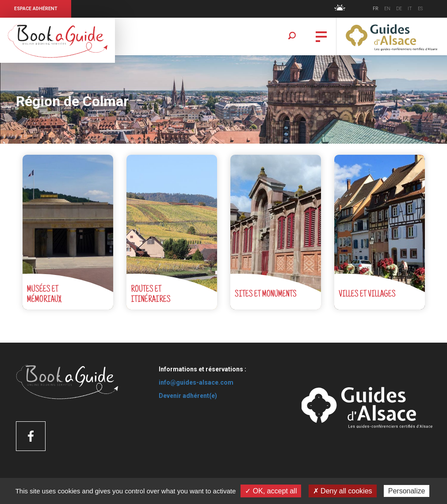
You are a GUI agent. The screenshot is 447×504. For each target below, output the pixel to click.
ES (420, 9)
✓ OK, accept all (271, 491)
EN (387, 9)
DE (399, 9)
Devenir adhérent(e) (188, 396)
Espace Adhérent (36, 9)
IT (410, 9)
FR (376, 9)
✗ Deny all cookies (343, 491)
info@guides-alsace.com (196, 382)
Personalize (407, 491)
